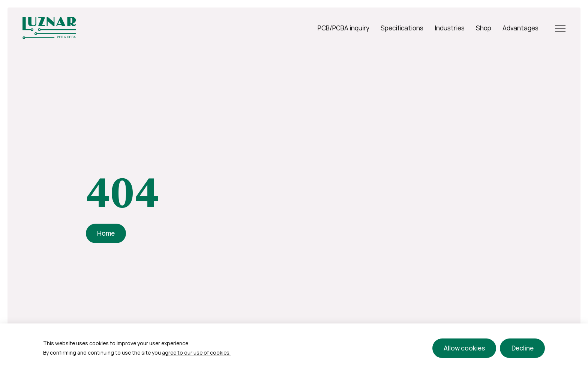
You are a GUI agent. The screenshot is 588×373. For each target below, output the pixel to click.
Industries (450, 28)
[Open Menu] (560, 28)
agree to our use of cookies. (196, 353)
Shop (484, 28)
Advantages (520, 28)
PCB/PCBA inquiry (343, 28)
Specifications (402, 28)
